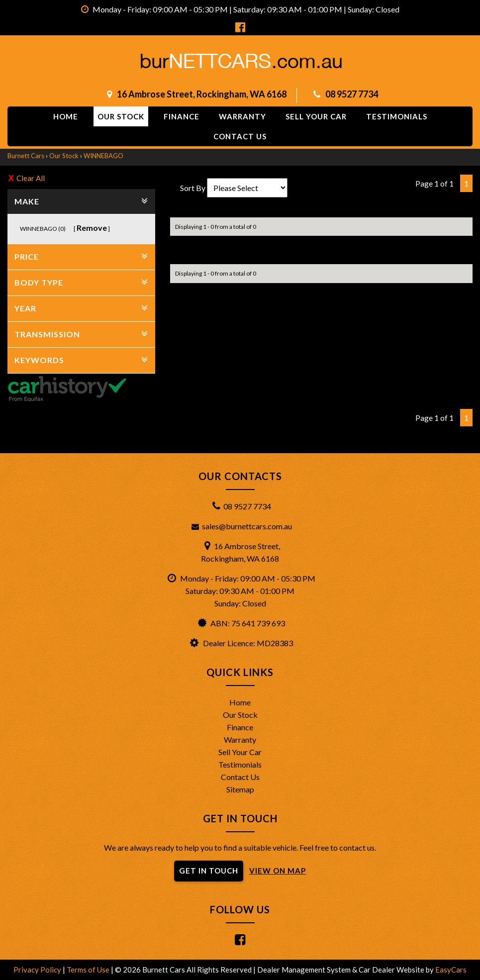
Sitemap (240, 789)
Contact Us (240, 777)
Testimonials (397, 116)
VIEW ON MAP (278, 871)
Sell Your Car (316, 116)
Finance (182, 116)
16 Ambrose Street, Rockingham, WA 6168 (202, 94)
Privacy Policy (38, 970)
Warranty (242, 116)
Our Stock (121, 116)
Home (66, 116)
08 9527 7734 (352, 94)
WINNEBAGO (103, 156)
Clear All (31, 178)
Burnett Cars (26, 156)
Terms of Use (89, 970)
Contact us (240, 136)
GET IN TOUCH (209, 871)
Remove (92, 228)
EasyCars (451, 970)
